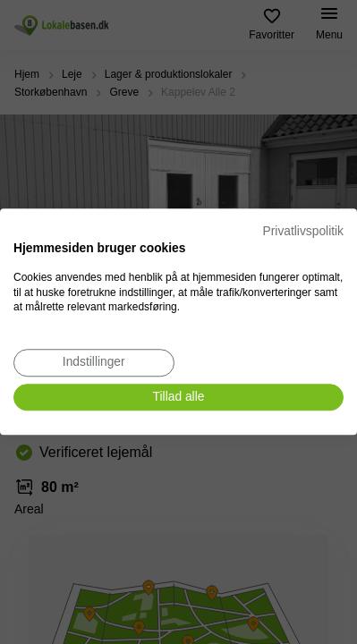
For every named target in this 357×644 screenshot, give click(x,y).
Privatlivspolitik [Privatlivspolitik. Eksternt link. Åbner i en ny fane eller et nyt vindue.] (303, 231)
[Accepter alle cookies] (178, 398)
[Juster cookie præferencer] (94, 363)
